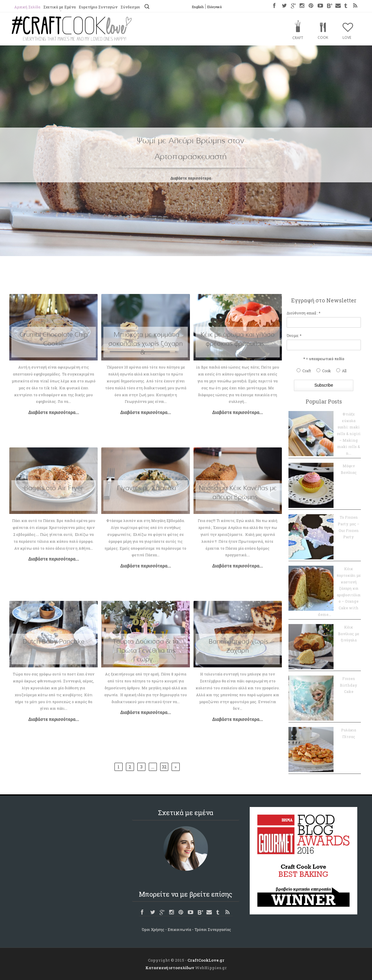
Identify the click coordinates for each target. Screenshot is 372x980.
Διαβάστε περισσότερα (191, 178)
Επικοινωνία (179, 929)
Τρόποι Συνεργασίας (213, 929)
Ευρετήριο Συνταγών (98, 7)
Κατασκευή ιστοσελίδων (170, 968)
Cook (323, 37)
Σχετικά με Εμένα (59, 7)
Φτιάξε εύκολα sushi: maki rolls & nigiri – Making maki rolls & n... (349, 434)
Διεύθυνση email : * (303, 313)
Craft (298, 38)
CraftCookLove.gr (206, 960)
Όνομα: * (294, 335)
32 (164, 767)
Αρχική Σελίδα (27, 7)
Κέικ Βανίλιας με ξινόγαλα (349, 634)
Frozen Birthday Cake (349, 685)
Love (347, 37)
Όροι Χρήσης (153, 929)
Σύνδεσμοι (130, 7)
